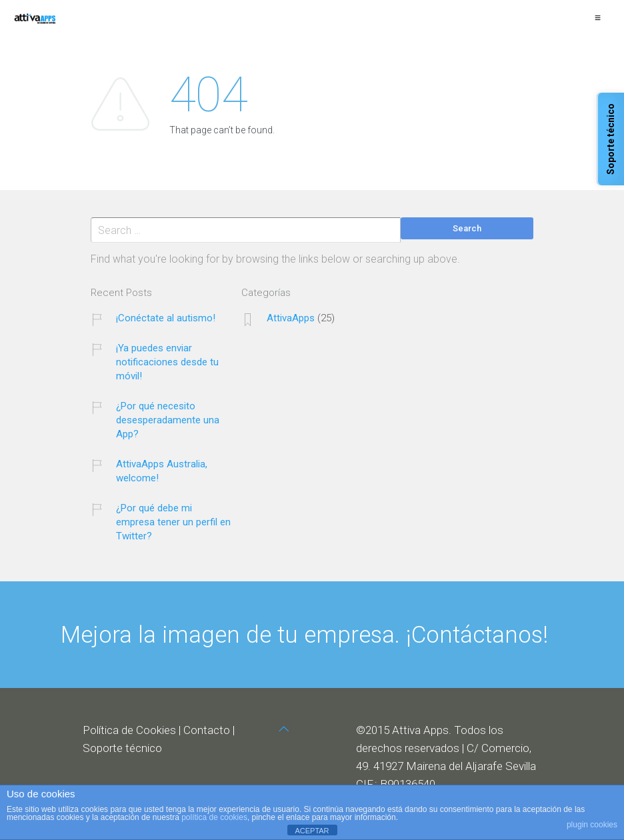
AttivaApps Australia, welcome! (162, 471)
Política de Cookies (129, 730)
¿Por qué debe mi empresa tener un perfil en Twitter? (173, 522)
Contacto (207, 730)
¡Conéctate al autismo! (166, 318)
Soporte (103, 748)
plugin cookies (592, 825)
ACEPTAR (312, 831)
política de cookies (214, 817)
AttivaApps (291, 318)
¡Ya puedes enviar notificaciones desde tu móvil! (167, 362)
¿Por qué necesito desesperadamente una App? (168, 420)
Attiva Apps (420, 730)
